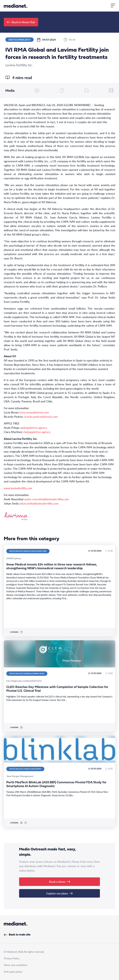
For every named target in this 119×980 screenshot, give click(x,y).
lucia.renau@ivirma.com (34, 412)
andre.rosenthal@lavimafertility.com (46, 499)
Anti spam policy (13, 972)
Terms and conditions (16, 965)
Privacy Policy (12, 958)
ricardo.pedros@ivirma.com (41, 417)
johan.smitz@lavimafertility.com (39, 503)
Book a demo (60, 882)
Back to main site (17, 935)
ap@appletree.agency (34, 428)
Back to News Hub (21, 22)
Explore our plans (59, 893)
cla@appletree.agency (37, 432)
